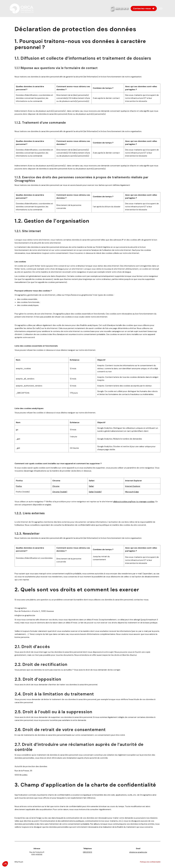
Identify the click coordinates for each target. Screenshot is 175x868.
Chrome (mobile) (60, 492)
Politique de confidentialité (150, 862)
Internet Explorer (133, 486)
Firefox (19, 486)
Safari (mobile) (95, 492)
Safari (91, 486)
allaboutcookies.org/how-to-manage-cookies (134, 502)
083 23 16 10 (119, 9)
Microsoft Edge (132, 492)
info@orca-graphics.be (138, 852)
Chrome (56, 486)
